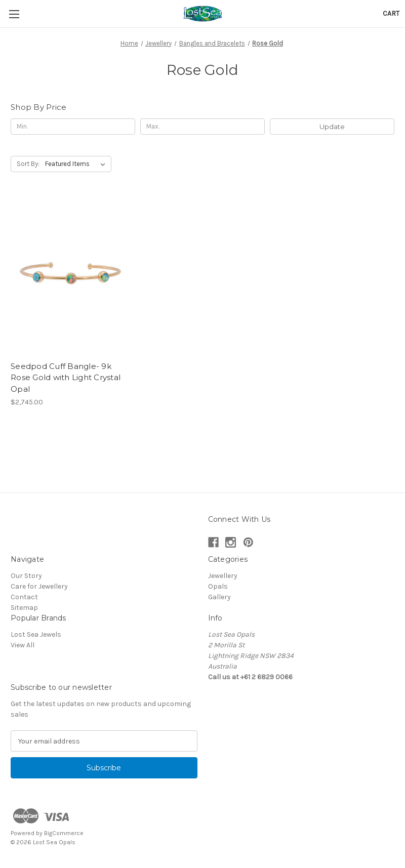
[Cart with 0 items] (391, 13)
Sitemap (24, 608)
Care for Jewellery (39, 586)
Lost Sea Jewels (36, 634)
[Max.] (202, 127)
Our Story (26, 576)
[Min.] (73, 127)
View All (23, 645)
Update (332, 127)
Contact (24, 597)
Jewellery (223, 576)
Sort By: (28, 164)
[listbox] (77, 164)
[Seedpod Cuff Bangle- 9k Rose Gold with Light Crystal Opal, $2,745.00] (71, 276)
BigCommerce (64, 833)
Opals (218, 586)
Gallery (219, 597)
